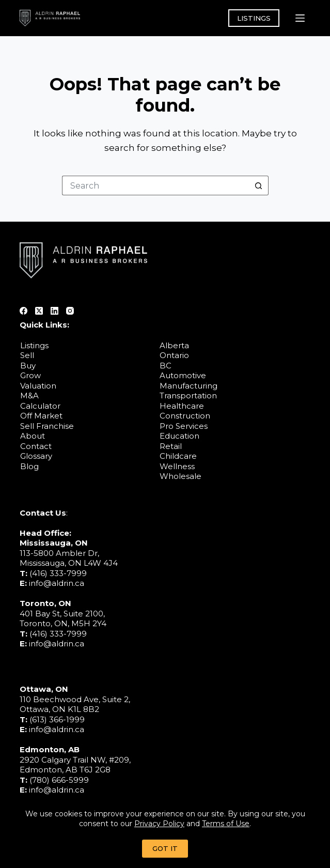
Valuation (38, 386)
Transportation (188, 396)
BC (166, 366)
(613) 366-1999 (57, 719)
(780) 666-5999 (59, 780)
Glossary (36, 456)
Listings (34, 345)
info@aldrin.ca (57, 583)
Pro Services (184, 426)
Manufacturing (188, 386)
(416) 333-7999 (58, 573)
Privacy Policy (159, 824)
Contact (36, 446)
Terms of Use (226, 824)
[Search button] (259, 185)
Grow (30, 375)
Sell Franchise (47, 426)
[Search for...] (155, 185)
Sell (27, 355)
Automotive (183, 375)
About (33, 436)
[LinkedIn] (54, 311)
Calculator (40, 406)
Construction (185, 416)
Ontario (174, 355)
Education (179, 436)
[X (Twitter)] (39, 311)
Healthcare (182, 406)
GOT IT (165, 848)
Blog (29, 466)
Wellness (177, 466)
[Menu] (300, 18)
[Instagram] (70, 311)
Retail (171, 446)
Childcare (178, 456)
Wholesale (180, 476)
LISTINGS (254, 18)
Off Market (41, 416)
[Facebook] (23, 311)
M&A (29, 396)
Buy (28, 366)
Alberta (174, 345)
